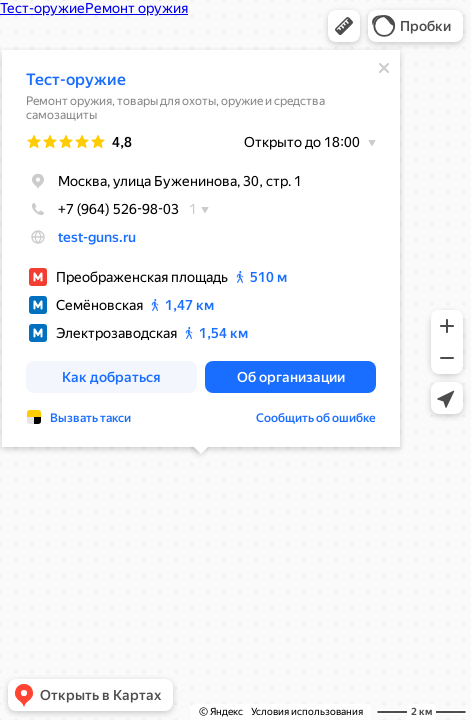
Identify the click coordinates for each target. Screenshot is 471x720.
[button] (344, 26)
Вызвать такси (91, 414)
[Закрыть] (385, 64)
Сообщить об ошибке (317, 414)
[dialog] (202, 244)
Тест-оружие (77, 75)
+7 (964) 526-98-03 (103, 205)
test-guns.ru (98, 233)
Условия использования (307, 711)
